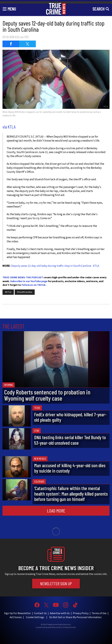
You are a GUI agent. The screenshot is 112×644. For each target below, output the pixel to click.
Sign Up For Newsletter (17, 613)
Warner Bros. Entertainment (64, 627)
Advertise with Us (60, 613)
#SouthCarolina (25, 292)
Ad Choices (16, 617)
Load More (56, 511)
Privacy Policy (81, 613)
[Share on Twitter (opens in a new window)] (27, 44)
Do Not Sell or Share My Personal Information (75, 617)
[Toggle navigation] (9, 9)
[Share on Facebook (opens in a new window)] (11, 44)
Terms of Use (99, 613)
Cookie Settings (35, 617)
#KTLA (8, 292)
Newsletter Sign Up (56, 584)
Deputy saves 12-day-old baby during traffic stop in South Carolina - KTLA (55, 266)
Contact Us (40, 613)
